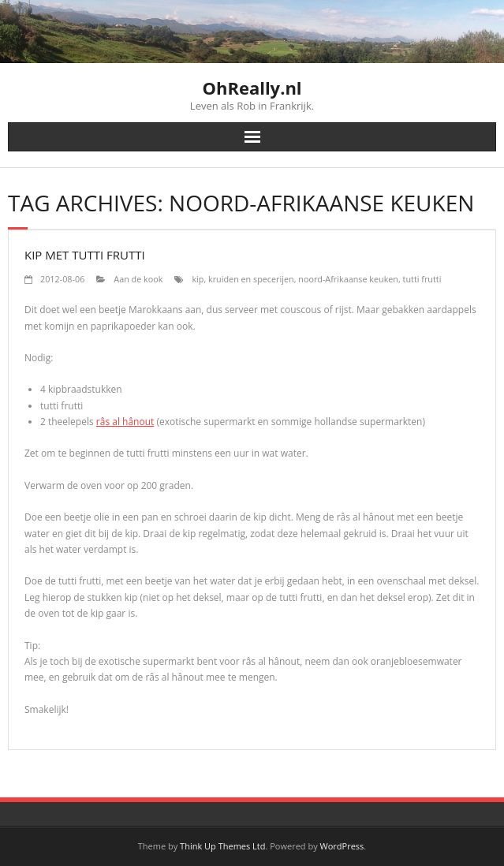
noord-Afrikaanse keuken (348, 279)
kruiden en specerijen (251, 279)
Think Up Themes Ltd (222, 846)
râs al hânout (125, 422)
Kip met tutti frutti (85, 255)
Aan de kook (138, 279)
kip (198, 279)
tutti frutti (422, 279)
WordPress (342, 846)
